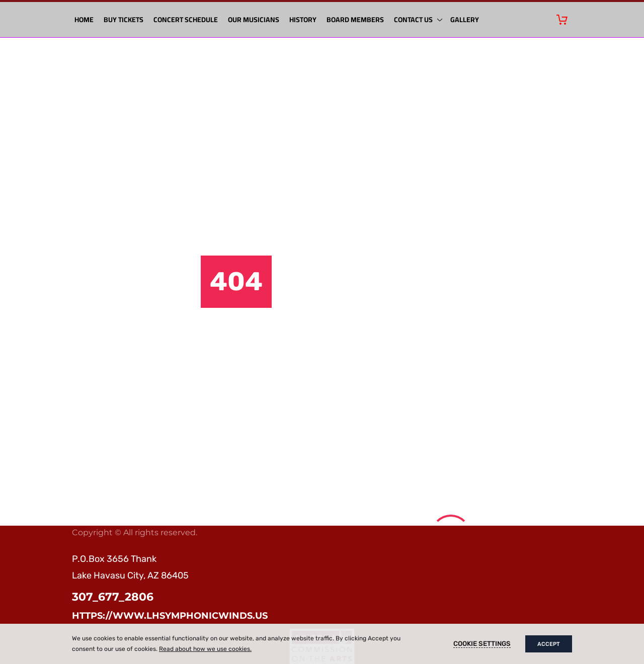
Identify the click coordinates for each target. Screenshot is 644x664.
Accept (549, 644)
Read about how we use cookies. (205, 649)
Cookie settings (482, 644)
